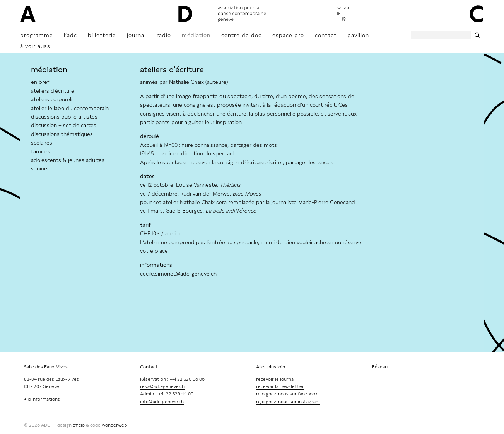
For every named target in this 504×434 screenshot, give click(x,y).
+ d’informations (42, 399)
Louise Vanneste (196, 185)
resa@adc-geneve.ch (162, 386)
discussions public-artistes (64, 117)
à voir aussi (36, 46)
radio (164, 35)
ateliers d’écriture (53, 91)
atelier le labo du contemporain (70, 108)
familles (41, 151)
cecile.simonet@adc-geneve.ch (178, 274)
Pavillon (358, 35)
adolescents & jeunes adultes (68, 160)
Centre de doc (241, 35)
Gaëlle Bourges (184, 211)
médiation (49, 70)
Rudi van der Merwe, (206, 194)
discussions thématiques (62, 134)
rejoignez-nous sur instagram (288, 402)
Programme (37, 35)
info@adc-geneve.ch (162, 402)
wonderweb (114, 425)
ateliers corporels (52, 99)
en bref (40, 82)
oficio (79, 425)
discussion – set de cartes (64, 125)
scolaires (42, 143)
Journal (136, 35)
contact (326, 35)
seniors (40, 168)
